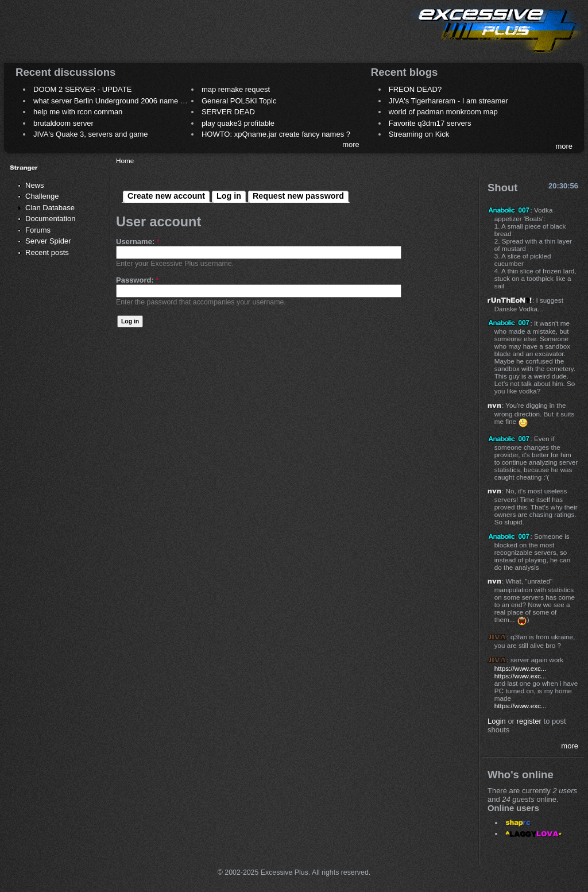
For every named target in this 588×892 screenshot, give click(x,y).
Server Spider (48, 241)
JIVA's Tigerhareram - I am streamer (448, 101)
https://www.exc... (521, 668)
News (35, 185)
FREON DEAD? (415, 89)
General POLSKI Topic (239, 101)
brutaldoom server (63, 123)
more (351, 144)
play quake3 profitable (238, 123)
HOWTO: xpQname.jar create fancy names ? (276, 134)
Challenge (42, 196)
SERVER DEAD (228, 112)
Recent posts (47, 252)
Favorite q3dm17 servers (430, 123)
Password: (137, 280)
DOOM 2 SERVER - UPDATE (82, 89)
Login (497, 721)
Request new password (298, 196)
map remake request (236, 89)
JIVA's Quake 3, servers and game (91, 134)
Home (125, 161)
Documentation (50, 219)
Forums (38, 230)
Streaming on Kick (419, 134)
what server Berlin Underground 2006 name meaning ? (124, 101)
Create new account (166, 196)
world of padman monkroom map (443, 112)
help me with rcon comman (78, 112)
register (529, 721)
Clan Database (50, 208)
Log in (229, 196)
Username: (138, 242)
